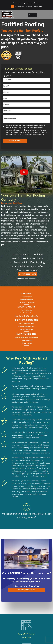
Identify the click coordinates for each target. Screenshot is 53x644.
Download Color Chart (26, 313)
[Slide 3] (26, 278)
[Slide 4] (30, 278)
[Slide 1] (19, 278)
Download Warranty (27, 300)
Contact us (32, 15)
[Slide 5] (34, 278)
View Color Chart (27, 310)
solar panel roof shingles (32, 484)
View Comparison (26, 297)
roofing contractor (22, 209)
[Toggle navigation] (50, 15)
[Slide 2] (23, 278)
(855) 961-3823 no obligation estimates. (29, 6)
